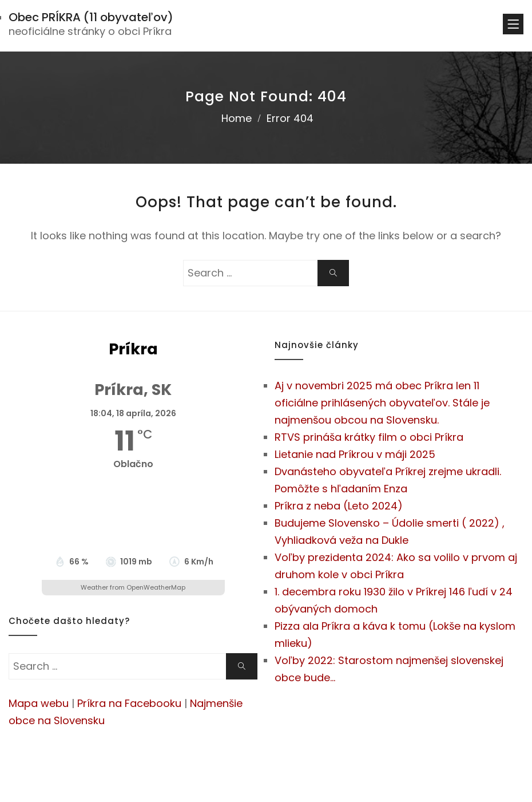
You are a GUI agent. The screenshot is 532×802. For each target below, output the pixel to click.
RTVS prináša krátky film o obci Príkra (369, 437)
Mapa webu (39, 703)
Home (237, 118)
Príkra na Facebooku (129, 703)
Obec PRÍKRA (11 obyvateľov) (91, 17)
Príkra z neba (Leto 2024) (339, 506)
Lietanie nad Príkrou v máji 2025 (355, 454)
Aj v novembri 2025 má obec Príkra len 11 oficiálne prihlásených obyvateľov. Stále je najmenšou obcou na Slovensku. (382, 403)
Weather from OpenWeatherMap (133, 587)
